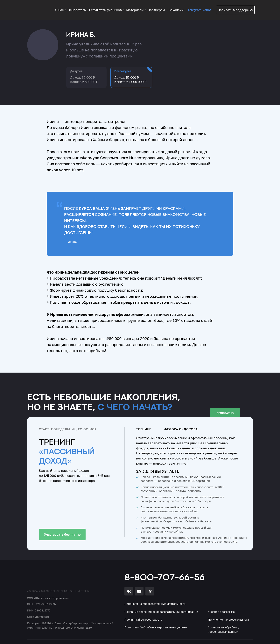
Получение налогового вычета (228, 620)
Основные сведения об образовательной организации (161, 612)
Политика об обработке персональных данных (156, 627)
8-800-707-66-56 (165, 577)
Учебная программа (221, 612)
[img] (50, 577)
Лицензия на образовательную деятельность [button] (155, 604)
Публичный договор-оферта (143, 620)
